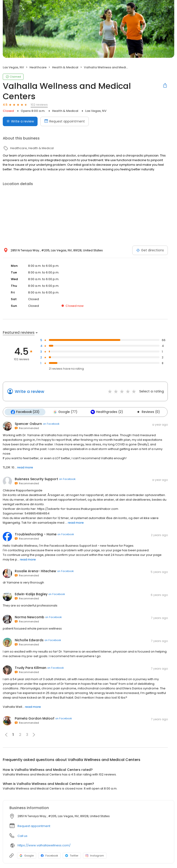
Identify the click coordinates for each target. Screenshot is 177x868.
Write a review (29, 391)
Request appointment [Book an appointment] (65, 121)
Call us (22, 836)
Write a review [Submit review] (20, 121)
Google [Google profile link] (27, 856)
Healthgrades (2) (107, 412)
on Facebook (51, 424)
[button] (34, 735)
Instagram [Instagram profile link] (95, 856)
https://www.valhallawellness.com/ (44, 845)
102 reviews (39, 105)
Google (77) (65, 412)
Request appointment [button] (34, 826)
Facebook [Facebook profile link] (49, 856)
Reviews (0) (148, 412)
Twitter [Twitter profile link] (72, 856)
